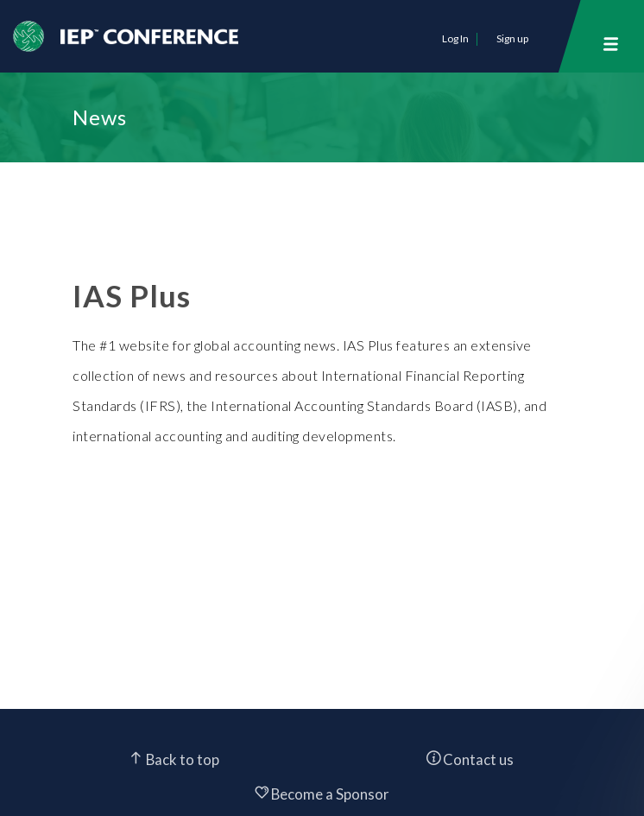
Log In (455, 38)
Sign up (512, 38)
